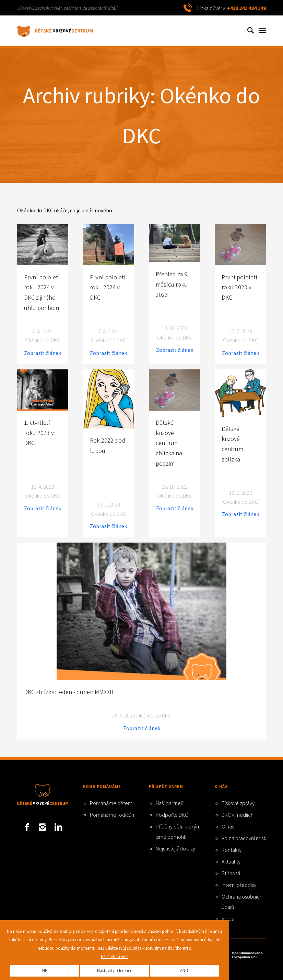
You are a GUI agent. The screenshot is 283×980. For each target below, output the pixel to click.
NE (45, 971)
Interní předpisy (239, 885)
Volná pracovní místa (245, 838)
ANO (184, 971)
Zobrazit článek (43, 353)
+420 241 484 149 (246, 8)
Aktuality (231, 861)
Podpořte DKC (172, 815)
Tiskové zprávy (238, 803)
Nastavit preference (115, 971)
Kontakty (232, 850)
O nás (228, 826)
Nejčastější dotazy (175, 848)
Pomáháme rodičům (113, 815)
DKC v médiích (238, 815)
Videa (228, 918)
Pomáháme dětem (111, 803)
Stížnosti (231, 873)
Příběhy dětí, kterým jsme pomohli (178, 832)
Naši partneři (170, 803)
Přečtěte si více (115, 956)
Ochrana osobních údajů (242, 902)
